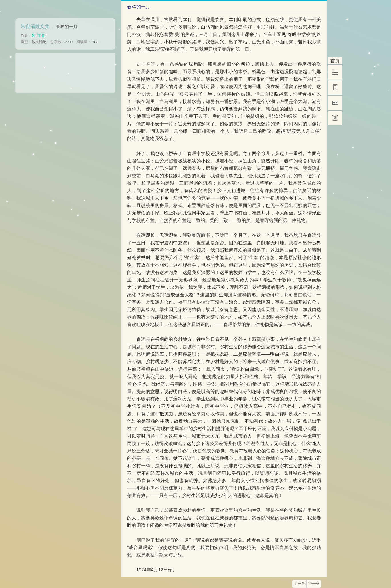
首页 (335, 61)
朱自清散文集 (35, 26)
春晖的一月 (67, 26)
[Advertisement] (65, 71)
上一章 (299, 584)
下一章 (314, 584)
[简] (335, 118)
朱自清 (38, 35)
